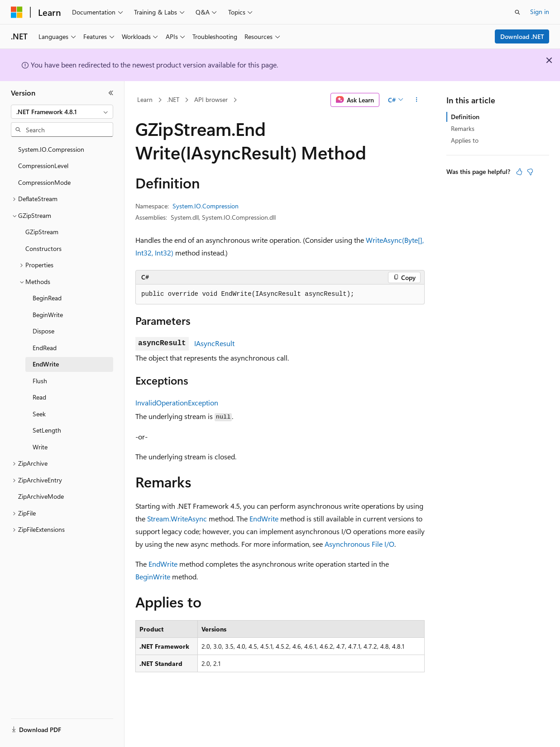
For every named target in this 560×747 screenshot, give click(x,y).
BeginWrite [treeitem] (48, 315)
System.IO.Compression (206, 206)
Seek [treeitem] (39, 414)
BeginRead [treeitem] (47, 298)
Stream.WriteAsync (177, 518)
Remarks (463, 128)
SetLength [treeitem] (47, 430)
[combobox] (62, 112)
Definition (465, 117)
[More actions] (417, 100)
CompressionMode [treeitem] (44, 182)
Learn (145, 99)
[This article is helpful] (519, 172)
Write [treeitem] (40, 447)
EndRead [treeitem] (45, 348)
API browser (211, 99)
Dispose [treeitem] (43, 331)
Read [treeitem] (39, 397)
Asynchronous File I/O (359, 544)
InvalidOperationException (177, 402)
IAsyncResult (214, 343)
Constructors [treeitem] (43, 248)
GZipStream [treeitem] (42, 232)
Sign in (540, 12)
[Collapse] (111, 93)
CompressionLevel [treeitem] (43, 166)
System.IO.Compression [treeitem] (51, 149)
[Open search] (517, 12)
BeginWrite (153, 576)
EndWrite (264, 518)
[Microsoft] (17, 12)
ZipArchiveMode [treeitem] (41, 496)
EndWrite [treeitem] (46, 364)
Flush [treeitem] (40, 381)
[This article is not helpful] (530, 172)
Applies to (465, 140)
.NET (173, 99)
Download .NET (522, 36)
